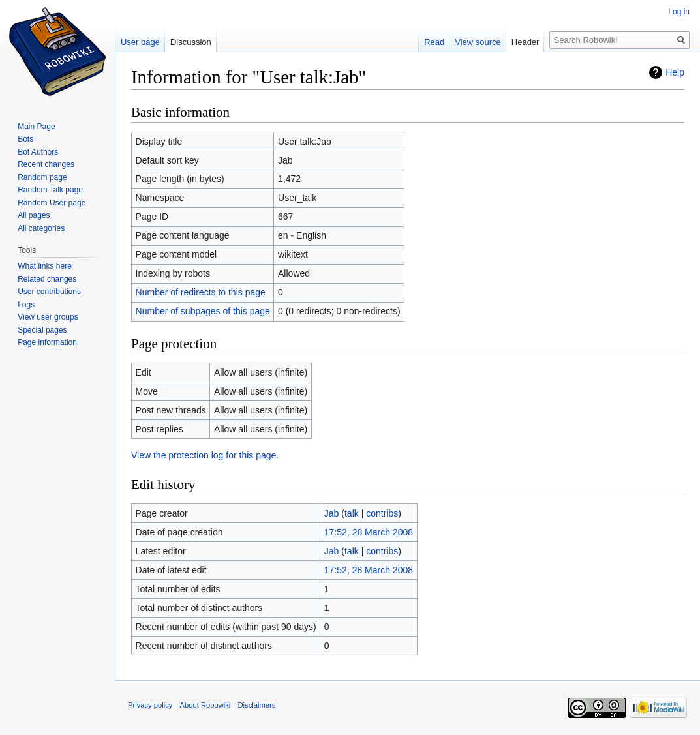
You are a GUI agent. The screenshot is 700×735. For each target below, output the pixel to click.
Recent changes (46, 164)
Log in (679, 12)
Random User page (52, 203)
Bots (25, 139)
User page (140, 42)
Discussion (191, 42)
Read (434, 42)
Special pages (42, 330)
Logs (26, 305)
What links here (45, 266)
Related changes (47, 279)
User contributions (49, 292)
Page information (47, 342)
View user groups (48, 317)
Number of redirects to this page (201, 292)
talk (352, 513)
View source (478, 42)
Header (525, 42)
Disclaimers (257, 705)
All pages (34, 215)
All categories (41, 228)
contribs (382, 513)
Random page (42, 177)
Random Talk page (50, 190)
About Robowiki (205, 705)
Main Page (36, 127)
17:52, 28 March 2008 (369, 532)
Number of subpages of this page (203, 311)
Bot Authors (38, 152)
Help (675, 72)
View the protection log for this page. (205, 455)
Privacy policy (150, 705)
